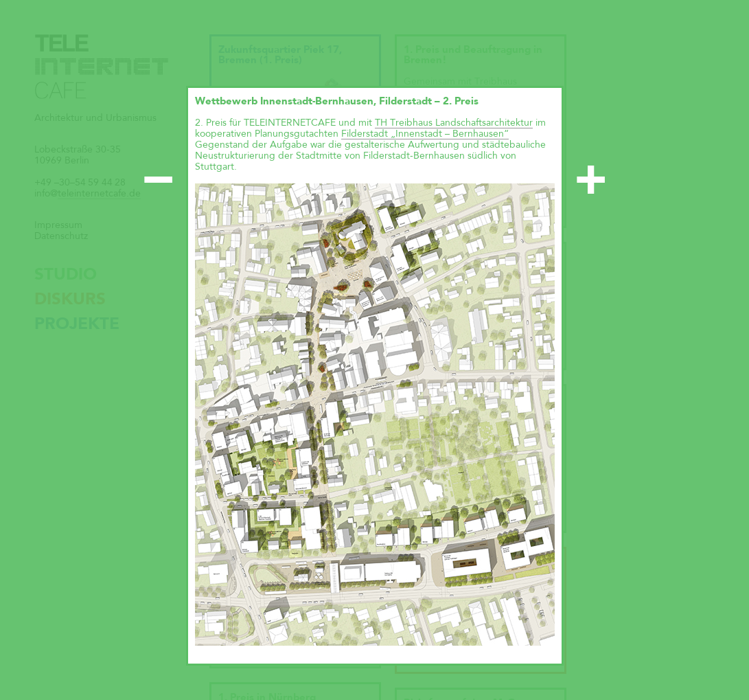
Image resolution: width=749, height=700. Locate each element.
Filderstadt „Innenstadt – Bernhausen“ (425, 134)
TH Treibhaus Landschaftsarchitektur (454, 123)
